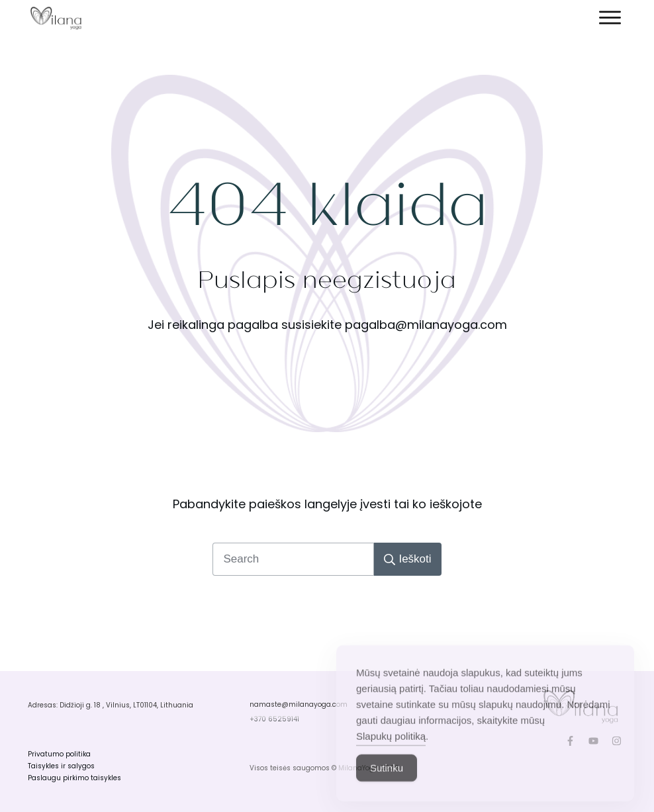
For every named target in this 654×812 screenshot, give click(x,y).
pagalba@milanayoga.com (426, 325)
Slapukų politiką (391, 753)
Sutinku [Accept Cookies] (387, 785)
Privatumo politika (59, 754)
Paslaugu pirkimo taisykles (74, 778)
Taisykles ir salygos (61, 766)
